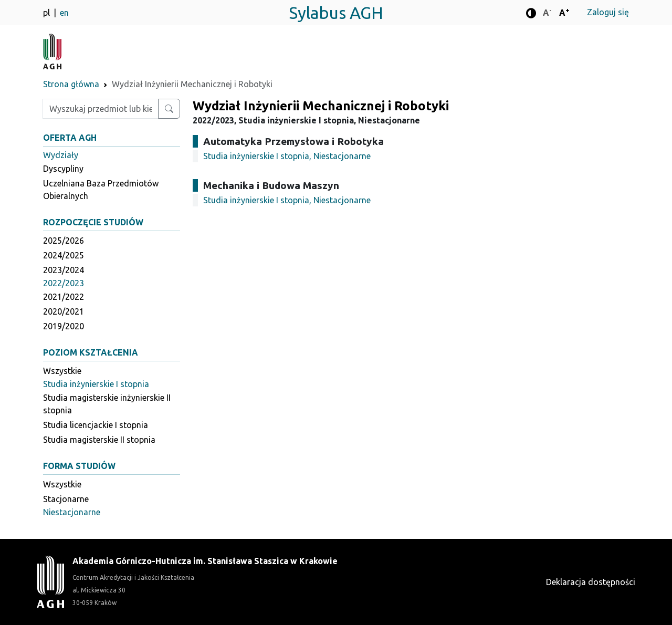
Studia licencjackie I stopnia (96, 425)
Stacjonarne (66, 499)
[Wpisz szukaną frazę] (101, 109)
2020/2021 (64, 311)
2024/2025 (64, 255)
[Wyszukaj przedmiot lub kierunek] (169, 109)
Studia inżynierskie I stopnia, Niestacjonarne (287, 156)
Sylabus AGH (336, 13)
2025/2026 (64, 241)
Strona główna (71, 84)
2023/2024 (64, 270)
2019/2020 (64, 326)
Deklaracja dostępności (591, 582)
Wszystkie (62, 371)
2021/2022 (64, 297)
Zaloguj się (608, 12)
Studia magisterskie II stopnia (99, 440)
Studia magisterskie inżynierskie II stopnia (107, 404)
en (64, 13)
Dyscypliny (63, 169)
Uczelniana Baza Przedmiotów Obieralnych (101, 190)
